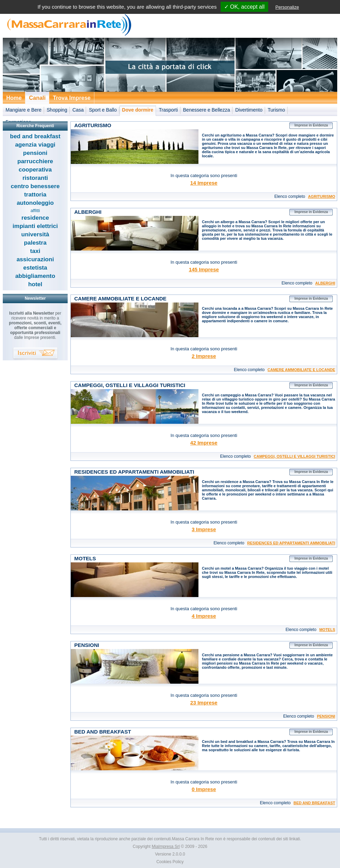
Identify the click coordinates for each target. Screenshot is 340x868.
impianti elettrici (35, 226)
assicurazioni (35, 259)
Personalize (287, 7)
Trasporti (168, 110)
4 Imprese (204, 616)
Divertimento (249, 110)
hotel (35, 284)
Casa (78, 110)
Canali (37, 98)
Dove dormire (138, 110)
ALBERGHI (325, 283)
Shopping (57, 110)
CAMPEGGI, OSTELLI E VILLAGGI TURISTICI (294, 456)
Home (14, 98)
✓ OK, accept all (244, 7)
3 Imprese (204, 529)
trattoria (35, 195)
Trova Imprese (72, 98)
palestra (35, 243)
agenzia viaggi (35, 145)
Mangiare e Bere (24, 110)
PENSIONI (326, 716)
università (35, 234)
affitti (35, 211)
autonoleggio (35, 203)
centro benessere (35, 186)
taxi (35, 251)
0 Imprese (204, 789)
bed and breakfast (35, 136)
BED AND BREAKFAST (314, 803)
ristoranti (35, 178)
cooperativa (35, 170)
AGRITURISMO (322, 196)
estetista (35, 268)
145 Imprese (204, 269)
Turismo (277, 110)
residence (35, 218)
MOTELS (327, 630)
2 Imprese (204, 356)
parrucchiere (35, 161)
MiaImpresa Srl (166, 847)
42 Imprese (204, 443)
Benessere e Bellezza (207, 110)
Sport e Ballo (103, 110)
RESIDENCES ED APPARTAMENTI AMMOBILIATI (291, 543)
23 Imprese (204, 703)
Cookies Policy (170, 862)
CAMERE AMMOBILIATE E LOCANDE (301, 370)
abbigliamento (35, 276)
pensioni (35, 153)
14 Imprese (204, 183)
